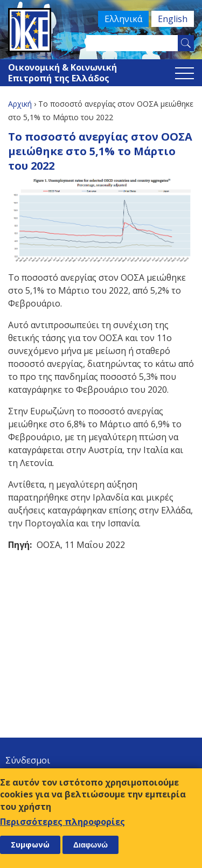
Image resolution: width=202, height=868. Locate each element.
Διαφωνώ (90, 845)
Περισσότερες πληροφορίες (62, 822)
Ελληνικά (123, 19)
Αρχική (20, 104)
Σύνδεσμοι (28, 760)
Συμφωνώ (30, 845)
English (173, 19)
